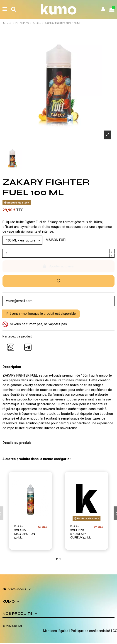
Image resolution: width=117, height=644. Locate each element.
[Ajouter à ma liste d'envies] (58, 281)
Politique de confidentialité (90, 631)
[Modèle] (22, 240)
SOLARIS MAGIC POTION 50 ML (25, 534)
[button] (57, 559)
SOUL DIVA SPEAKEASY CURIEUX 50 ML (81, 534)
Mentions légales (56, 631)
